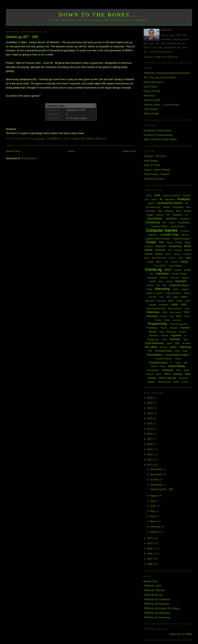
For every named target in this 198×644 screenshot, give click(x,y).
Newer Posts (13, 151)
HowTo (153, 281)
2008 (150, 554)
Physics (164, 316)
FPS (166, 262)
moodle (153, 305)
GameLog (100, 139)
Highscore (152, 278)
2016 (150, 444)
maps (175, 297)
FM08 (188, 258)
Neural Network (175, 309)
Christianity (153, 222)
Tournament (154, 355)
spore (169, 343)
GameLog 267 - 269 (22, 37)
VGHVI (154, 366)
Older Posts (129, 151)
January (155, 532)
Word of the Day (167, 378)
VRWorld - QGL (153, 586)
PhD (187, 312)
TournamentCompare (177, 355)
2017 (150, 439)
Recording (172, 332)
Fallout (159, 254)
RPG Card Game (153, 82)
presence (176, 320)
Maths (184, 297)
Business (160, 215)
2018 (150, 434)
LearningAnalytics (173, 293)
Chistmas (185, 219)
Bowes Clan (150, 581)
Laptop (175, 289)
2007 (150, 559)
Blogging (169, 211)
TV (171, 363)
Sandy (164, 340)
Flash (180, 258)
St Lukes (151, 347)
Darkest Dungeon (182, 239)
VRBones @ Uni (153, 595)
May (153, 511)
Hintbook (164, 278)
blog (160, 211)
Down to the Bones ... (99, 15)
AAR (157, 195)
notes (187, 309)
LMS (168, 297)
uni (185, 362)
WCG (167, 374)
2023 (150, 413)
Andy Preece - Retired (156, 174)
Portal (167, 320)
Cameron (177, 215)
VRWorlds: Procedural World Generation (167, 73)
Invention (181, 281)
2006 (150, 564)
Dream (170, 242)
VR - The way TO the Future (160, 78)
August (154, 496)
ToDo (177, 351)
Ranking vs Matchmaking (158, 135)
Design (151, 242)
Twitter (178, 363)
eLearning (175, 246)
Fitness (172, 258)
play (172, 316)
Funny (184, 262)
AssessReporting (153, 207)
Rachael (174, 328)
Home (72, 151)
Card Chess (150, 87)
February (156, 526)
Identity (169, 282)
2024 (150, 408)
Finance (177, 254)
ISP (165, 285)
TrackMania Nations (164, 359)
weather (178, 374)
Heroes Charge (179, 274)
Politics (158, 320)
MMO (171, 301)
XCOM (185, 382)
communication (178, 226)
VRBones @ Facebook (157, 599)
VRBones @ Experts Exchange (162, 608)
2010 (150, 543)
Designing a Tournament (158, 130)
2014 (150, 454)
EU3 (170, 250)
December (156, 469)
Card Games (155, 218)
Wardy (186, 370)
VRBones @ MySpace (157, 604)
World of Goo (164, 382)
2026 (150, 398)
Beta (188, 207)
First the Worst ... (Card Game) (161, 105)
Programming (157, 324)
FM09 (150, 262)
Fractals (174, 262)
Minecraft (161, 301)
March (154, 521)
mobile (179, 301)
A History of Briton (154, 179)
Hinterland (175, 278)
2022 (150, 418)
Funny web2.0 (160, 266)
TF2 (150, 351)
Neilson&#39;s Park (156, 309)
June (153, 506)
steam (173, 347)
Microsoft (150, 301)
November (156, 474)
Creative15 (152, 235)
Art (186, 203)
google (187, 270)
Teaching (185, 347)
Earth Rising (151, 161)
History (185, 278)
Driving (179, 242)
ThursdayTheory (163, 351)
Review (165, 335)
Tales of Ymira (152, 165)
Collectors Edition (159, 226)
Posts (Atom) (29, 158)
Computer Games (83, 139)
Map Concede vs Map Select (160, 139)
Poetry (187, 316)
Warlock (150, 374)
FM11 (159, 262)
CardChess (171, 219)
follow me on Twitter (181, 634)
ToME (185, 351)
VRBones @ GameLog (157, 617)
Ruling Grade (151, 114)
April (153, 516)
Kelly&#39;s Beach (179, 285)
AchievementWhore (172, 196)
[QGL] (149, 195)
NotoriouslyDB (152, 100)
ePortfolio (160, 250)
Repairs (183, 332)
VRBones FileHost (154, 590)
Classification (184, 223)
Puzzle (164, 328)
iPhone (150, 285)
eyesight (178, 250)
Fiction (168, 254)
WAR (178, 370)
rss (185, 336)
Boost (179, 211)
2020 (150, 423)
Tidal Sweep (151, 109)
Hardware (162, 273)
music (175, 304)
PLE (179, 316)
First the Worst (159, 258)
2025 (150, 403)
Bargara (167, 207)
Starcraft (163, 347)
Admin (154, 200)
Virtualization (153, 370)
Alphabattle (170, 200)
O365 (164, 312)
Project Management (179, 324)
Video (163, 366)
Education (161, 246)
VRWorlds (168, 370)
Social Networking (155, 343)
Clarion (172, 223)
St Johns (187, 343)
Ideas (161, 282)
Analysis (184, 199)
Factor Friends (152, 91)
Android (151, 203)
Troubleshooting (158, 362)
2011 (150, 538)
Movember (164, 305)
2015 (150, 449)
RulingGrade (153, 340)
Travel (178, 359)
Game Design (175, 266)
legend (187, 293)
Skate (186, 340)
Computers (185, 231)
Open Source (175, 312)
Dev (161, 242)
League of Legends (154, 293)
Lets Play (152, 297)
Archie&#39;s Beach (170, 203)
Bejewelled (178, 207)
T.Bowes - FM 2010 (155, 156)
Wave (159, 374)
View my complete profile (161, 57)
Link (161, 297)
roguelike (176, 335)
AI (161, 199)
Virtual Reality (177, 366)
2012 (150, 465)
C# (168, 215)
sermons (175, 339)
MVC (184, 304)
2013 (150, 460)
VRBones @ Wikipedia (157, 613)
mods (188, 301)
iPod (158, 285)
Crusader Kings (169, 234)
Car (186, 215)
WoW (176, 382)
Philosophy (152, 316)
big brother (151, 211)
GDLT (168, 270)
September (157, 485)
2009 (150, 548)
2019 (150, 429)
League (185, 289)
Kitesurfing (162, 289)
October (155, 480)
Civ (164, 223)
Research (154, 335)
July (153, 501)
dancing (185, 235)
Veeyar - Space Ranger (157, 170)
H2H (151, 274)
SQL (177, 343)
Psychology (152, 328)
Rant (162, 332)
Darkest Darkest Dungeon (158, 239)
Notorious (149, 96)
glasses (178, 270)
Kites (150, 289)
